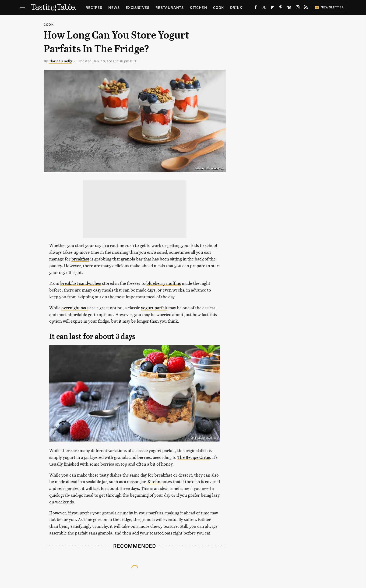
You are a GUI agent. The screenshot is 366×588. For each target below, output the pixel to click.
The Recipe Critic (194, 457)
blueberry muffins (164, 283)
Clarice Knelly (60, 61)
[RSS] (306, 8)
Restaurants (170, 7)
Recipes (94, 7)
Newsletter (329, 7)
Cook (219, 7)
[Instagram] (298, 8)
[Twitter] (264, 8)
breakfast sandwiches (81, 283)
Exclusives (138, 7)
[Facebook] (256, 8)
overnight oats (75, 308)
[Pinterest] (281, 8)
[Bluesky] (289, 8)
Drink (236, 7)
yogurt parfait (154, 308)
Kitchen (198, 7)
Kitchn (153, 481)
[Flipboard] (272, 8)
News (114, 7)
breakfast (80, 259)
